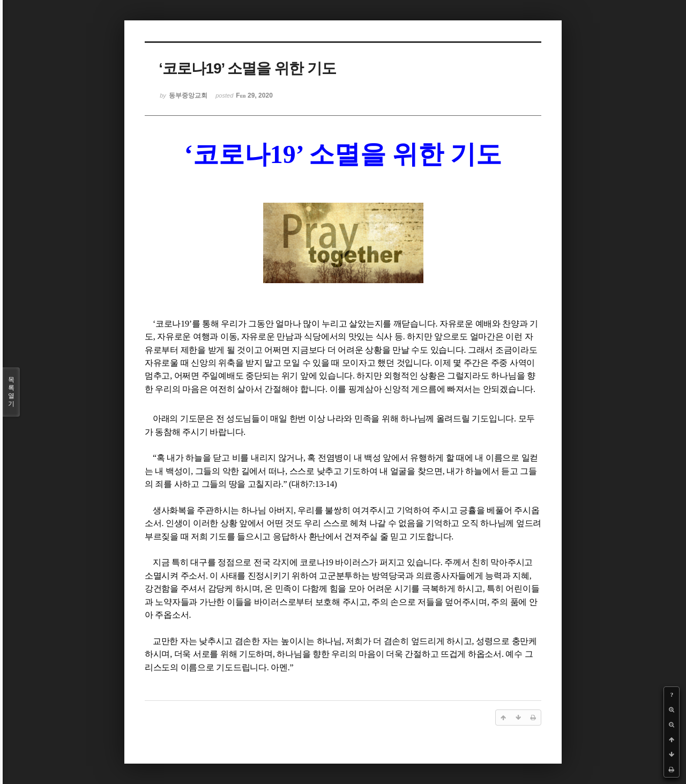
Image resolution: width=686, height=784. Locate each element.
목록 (11, 392)
